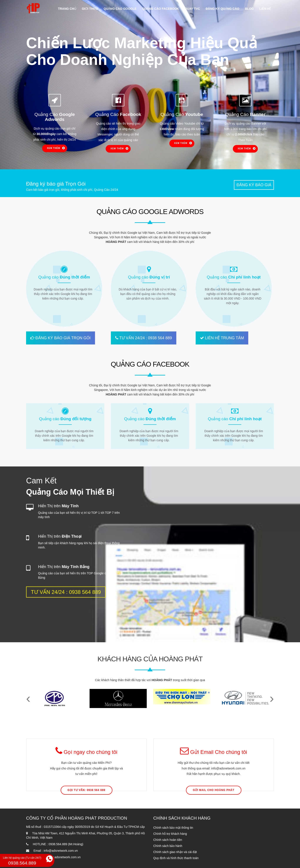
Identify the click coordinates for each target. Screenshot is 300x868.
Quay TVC (192, 9)
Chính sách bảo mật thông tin (173, 828)
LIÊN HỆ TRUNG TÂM (222, 338)
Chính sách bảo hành (168, 846)
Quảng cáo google (120, 9)
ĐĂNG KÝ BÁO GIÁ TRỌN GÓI (61, 338)
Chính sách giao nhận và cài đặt (175, 852)
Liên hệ (265, 9)
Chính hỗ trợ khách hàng (170, 834)
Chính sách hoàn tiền (168, 840)
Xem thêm (54, 148)
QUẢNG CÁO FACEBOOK (150, 364)
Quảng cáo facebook (161, 9)
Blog (249, 9)
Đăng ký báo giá (254, 185)
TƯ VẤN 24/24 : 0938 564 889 (144, 338)
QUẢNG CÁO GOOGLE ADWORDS (150, 212)
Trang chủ (67, 9)
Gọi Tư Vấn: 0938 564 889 (86, 790)
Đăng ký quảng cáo (222, 9)
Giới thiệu (90, 9)
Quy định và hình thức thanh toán (176, 858)
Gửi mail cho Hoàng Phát (214, 790)
